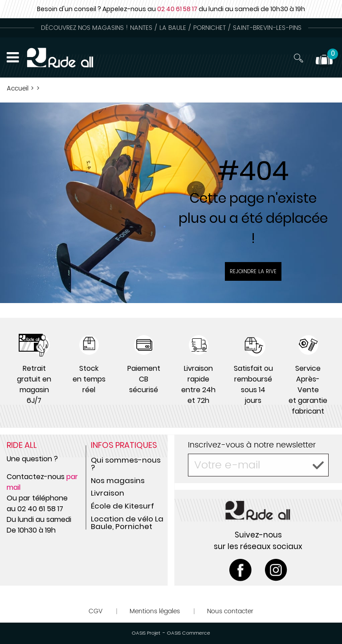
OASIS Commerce (189, 633)
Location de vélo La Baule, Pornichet (127, 523)
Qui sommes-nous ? (126, 464)
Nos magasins (118, 480)
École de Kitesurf (122, 506)
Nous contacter (230, 611)
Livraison (108, 493)
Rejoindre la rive (253, 271)
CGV (96, 611)
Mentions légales (155, 611)
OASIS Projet (146, 633)
